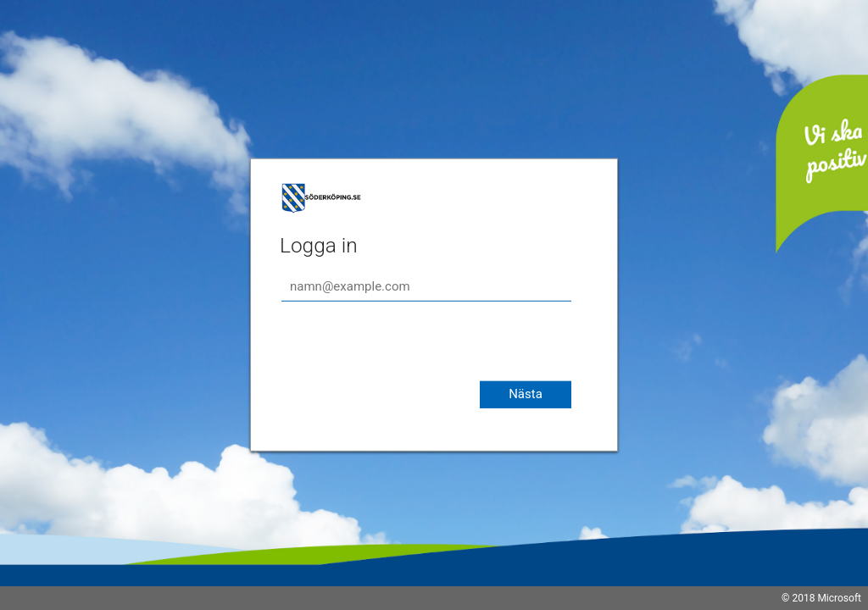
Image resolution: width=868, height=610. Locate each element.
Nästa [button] (526, 394)
